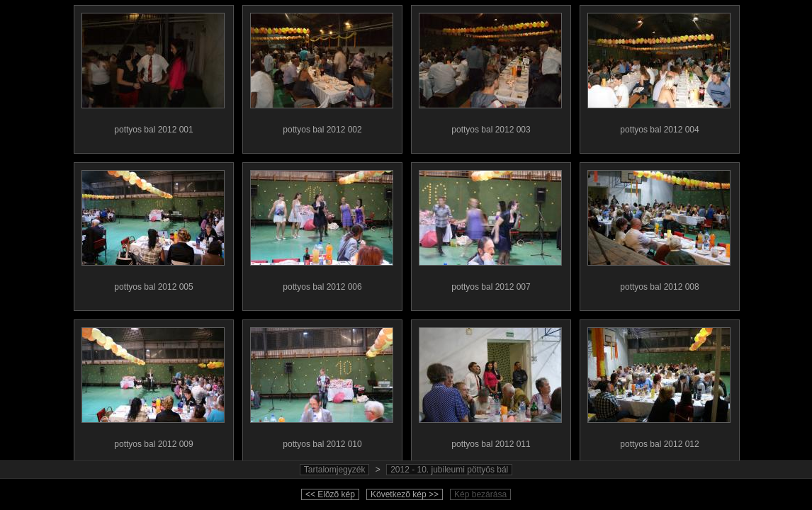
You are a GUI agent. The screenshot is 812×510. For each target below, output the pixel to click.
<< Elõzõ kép (330, 494)
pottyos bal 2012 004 (659, 70)
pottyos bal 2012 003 (490, 70)
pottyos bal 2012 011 (490, 385)
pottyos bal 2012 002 (322, 70)
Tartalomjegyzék (335, 470)
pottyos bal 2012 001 (153, 70)
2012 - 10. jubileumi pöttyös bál (449, 470)
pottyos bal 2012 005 (153, 227)
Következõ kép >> (405, 494)
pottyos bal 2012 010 (322, 385)
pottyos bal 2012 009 (153, 385)
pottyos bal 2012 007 (490, 227)
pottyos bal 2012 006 (322, 227)
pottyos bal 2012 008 (659, 227)
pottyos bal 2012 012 (659, 385)
